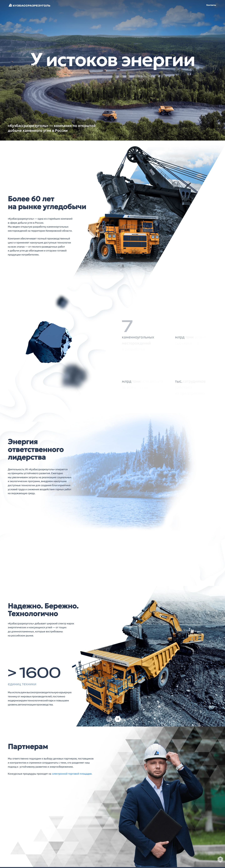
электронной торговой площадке (72, 774)
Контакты (211, 5)
